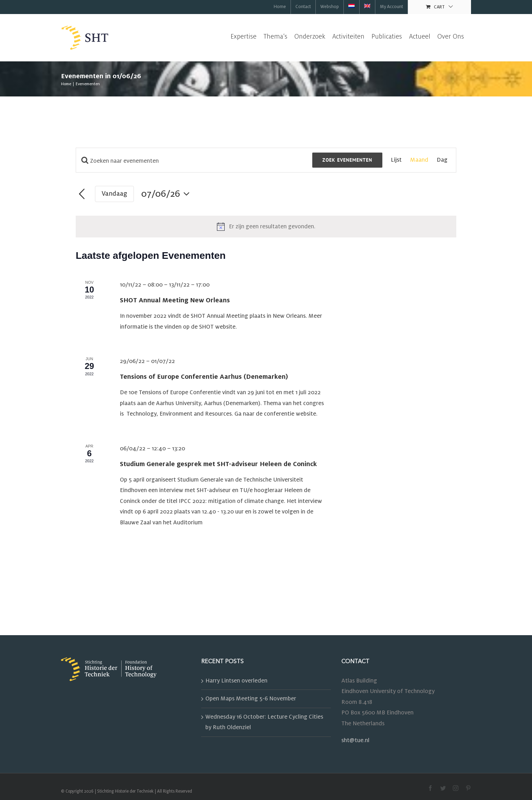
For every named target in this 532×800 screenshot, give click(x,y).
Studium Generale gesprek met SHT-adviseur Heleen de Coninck (218, 464)
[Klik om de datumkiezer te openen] (168, 194)
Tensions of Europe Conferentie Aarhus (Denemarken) (204, 377)
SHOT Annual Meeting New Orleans (175, 300)
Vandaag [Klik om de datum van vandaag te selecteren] (114, 194)
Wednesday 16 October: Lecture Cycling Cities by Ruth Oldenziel (264, 722)
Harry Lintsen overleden (236, 681)
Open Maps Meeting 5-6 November (251, 699)
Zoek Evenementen (347, 160)
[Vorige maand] (82, 194)
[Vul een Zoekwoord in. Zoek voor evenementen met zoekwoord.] (194, 161)
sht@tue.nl (355, 740)
